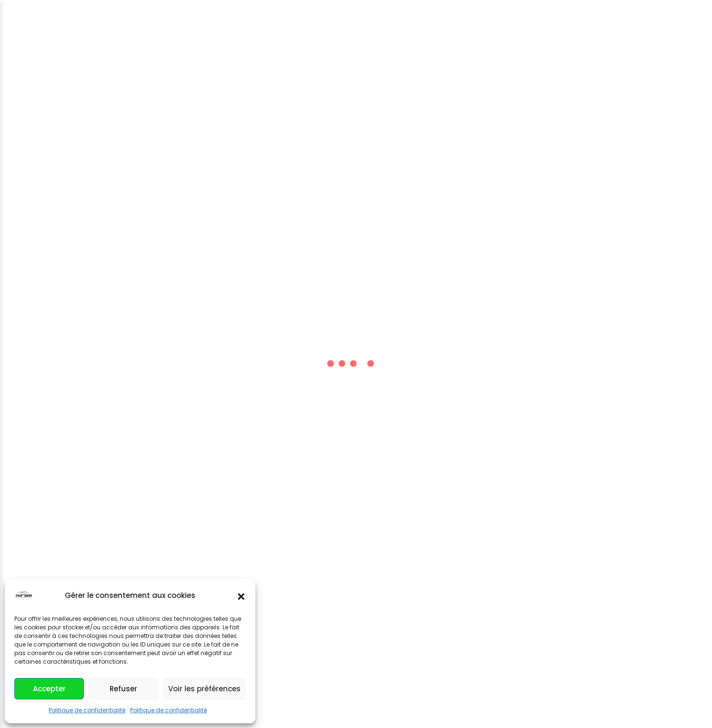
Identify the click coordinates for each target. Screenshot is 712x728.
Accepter (49, 689)
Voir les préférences (204, 689)
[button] (241, 596)
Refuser (123, 689)
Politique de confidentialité (87, 710)
